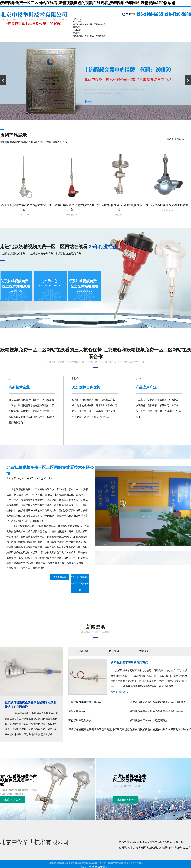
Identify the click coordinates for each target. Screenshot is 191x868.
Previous (3, 80)
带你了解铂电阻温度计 (81, 720)
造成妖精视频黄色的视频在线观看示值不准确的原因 (159, 702)
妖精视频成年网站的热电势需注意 (149, 720)
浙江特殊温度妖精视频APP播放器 (167, 205)
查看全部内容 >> (176, 139)
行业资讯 (84, 651)
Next (188, 80)
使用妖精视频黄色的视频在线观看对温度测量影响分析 (160, 729)
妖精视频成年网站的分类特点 (129, 662)
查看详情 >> (24, 215)
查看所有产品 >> (13, 800)
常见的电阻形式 (77, 711)
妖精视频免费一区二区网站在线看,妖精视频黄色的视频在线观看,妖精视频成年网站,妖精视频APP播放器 (88, 3)
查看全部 (144, 651)
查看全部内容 (60, 577)
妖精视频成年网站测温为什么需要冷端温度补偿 (156, 711)
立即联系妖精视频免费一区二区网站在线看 (80, 583)
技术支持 (114, 651)
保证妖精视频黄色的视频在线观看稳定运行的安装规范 (99, 729)
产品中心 (50, 281)
